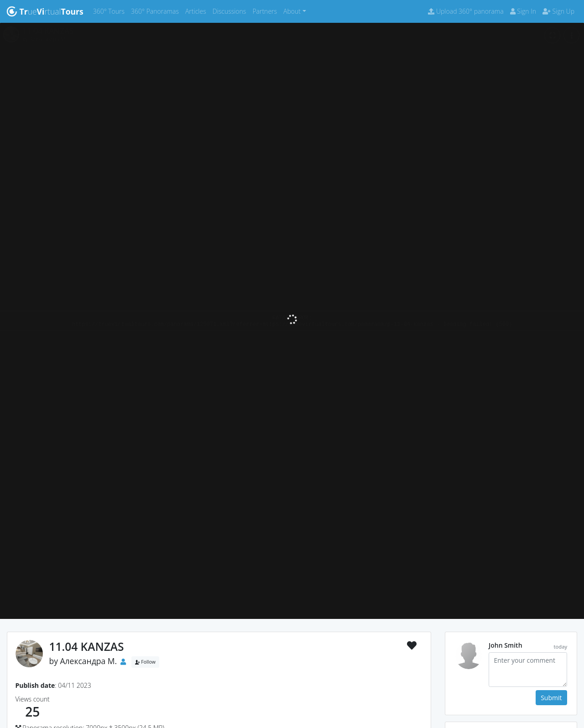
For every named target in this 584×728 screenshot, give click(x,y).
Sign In (523, 11)
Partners (266, 11)
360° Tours (110, 11)
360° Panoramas (156, 11)
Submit (551, 698)
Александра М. (89, 661)
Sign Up (558, 11)
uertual (45, 11)
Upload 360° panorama (466, 11)
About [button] (292, 11)
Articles (197, 11)
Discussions (231, 11)
